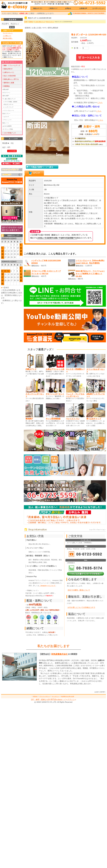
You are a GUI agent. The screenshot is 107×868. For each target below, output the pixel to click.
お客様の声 (83, 8)
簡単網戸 (29, 419)
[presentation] (34, 173)
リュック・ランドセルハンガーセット (75, 395)
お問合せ (68, 8)
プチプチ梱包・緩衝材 (11, 102)
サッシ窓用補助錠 (53, 419)
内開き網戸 (6, 89)
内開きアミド (31, 369)
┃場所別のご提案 (8, 83)
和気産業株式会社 (60, 654)
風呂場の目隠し (8, 38)
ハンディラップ (9, 107)
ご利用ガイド (53, 8)
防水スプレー (6, 114)
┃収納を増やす (7, 69)
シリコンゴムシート (8, 110)
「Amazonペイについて (47, 586)
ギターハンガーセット (55, 394)
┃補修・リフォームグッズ (11, 65)
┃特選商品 (6, 86)
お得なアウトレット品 (55, 369)
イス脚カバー (7, 36)
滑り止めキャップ (94, 419)
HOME (26, 22)
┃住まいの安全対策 (9, 76)
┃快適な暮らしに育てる (10, 79)
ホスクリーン (6, 93)
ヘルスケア (6, 117)
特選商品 (31, 22)
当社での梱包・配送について (79, 590)
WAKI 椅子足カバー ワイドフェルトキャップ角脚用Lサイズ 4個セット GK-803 (90, 274)
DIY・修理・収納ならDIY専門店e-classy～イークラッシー (53, 700)
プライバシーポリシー (45, 696)
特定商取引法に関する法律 (68, 696)
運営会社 (35, 696)
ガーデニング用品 (8, 129)
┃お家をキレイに (8, 72)
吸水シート (6, 123)
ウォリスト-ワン (73, 419)
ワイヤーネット (8, 33)
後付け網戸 (6, 96)
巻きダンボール (9, 104)
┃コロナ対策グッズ (9, 133)
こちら (100, 103)
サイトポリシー (56, 696)
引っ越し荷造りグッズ (9, 99)
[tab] (34, 173)
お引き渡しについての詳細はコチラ (81, 607)
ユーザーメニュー (98, 8)
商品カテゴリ (38, 8)
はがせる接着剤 (7, 126)
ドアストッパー (7, 120)
